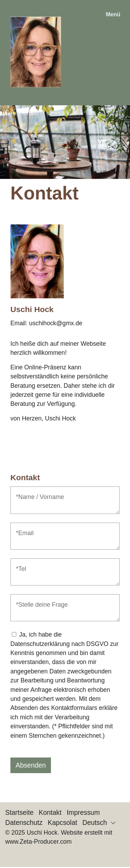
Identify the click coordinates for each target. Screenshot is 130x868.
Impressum (83, 812)
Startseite (19, 812)
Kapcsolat (63, 822)
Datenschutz (24, 822)
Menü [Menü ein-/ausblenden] (113, 14)
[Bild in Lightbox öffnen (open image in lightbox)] (37, 261)
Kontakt (50, 812)
